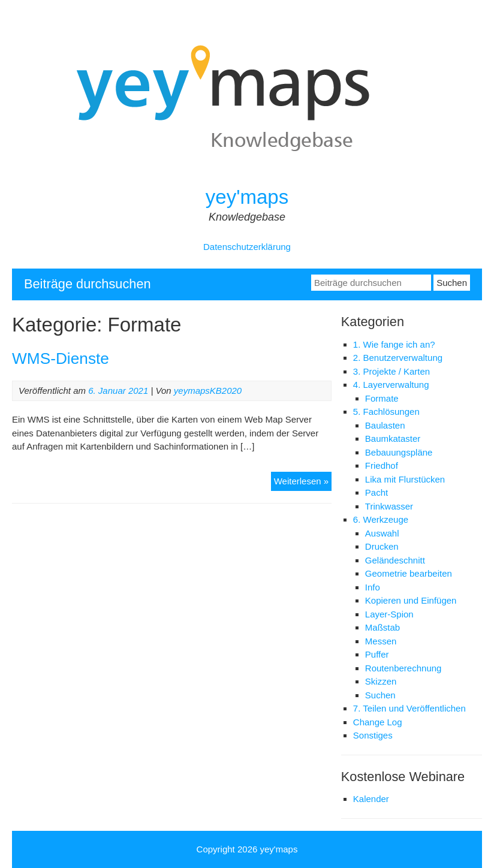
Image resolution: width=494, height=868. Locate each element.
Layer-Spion (389, 614)
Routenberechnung (403, 668)
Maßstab (382, 627)
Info (373, 587)
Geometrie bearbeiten (409, 573)
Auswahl (382, 533)
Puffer (377, 654)
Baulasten (385, 425)
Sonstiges (373, 735)
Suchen (380, 695)
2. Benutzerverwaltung (398, 358)
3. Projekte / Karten (391, 371)
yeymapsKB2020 (208, 391)
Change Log (378, 722)
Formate (382, 398)
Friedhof (382, 465)
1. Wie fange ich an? (394, 344)
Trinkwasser (389, 506)
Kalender (371, 799)
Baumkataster (393, 438)
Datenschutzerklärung (247, 247)
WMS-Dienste (61, 358)
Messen (381, 641)
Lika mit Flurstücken (405, 479)
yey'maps (247, 197)
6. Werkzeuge (381, 519)
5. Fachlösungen (386, 412)
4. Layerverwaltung (391, 385)
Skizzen (381, 681)
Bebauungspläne (399, 452)
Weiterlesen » (303, 483)
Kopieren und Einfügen (411, 600)
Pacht (376, 492)
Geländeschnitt (395, 560)
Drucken (382, 546)
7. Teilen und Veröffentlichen (409, 708)
